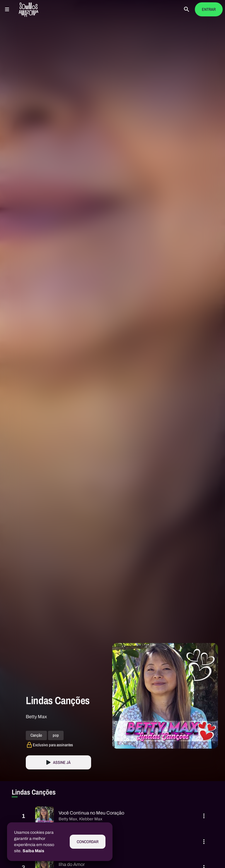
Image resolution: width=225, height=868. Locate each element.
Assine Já (62, 763)
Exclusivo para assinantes (53, 745)
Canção (36, 735)
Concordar (88, 842)
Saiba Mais (33, 851)
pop (56, 735)
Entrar (209, 10)
